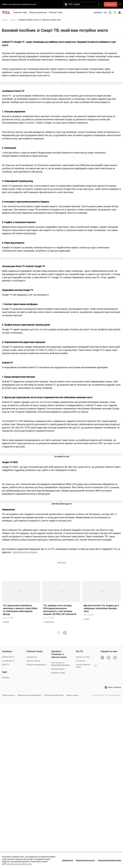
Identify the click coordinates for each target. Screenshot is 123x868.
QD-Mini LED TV (8, 657)
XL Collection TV (8, 661)
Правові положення (8, 695)
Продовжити (111, 4)
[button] (65, 633)
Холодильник (32, 657)
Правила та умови (72, 695)
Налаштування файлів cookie (109, 860)
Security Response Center (86, 666)
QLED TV (6, 665)
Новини (13, 20)
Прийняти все (68, 860)
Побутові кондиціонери (37, 665)
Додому (5, 20)
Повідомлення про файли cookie (19, 864)
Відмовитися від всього (85, 860)
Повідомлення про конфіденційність (29, 695)
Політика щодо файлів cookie (54, 695)
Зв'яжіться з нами (83, 657)
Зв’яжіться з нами (58, 673)
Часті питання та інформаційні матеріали (60, 664)
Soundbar (6, 678)
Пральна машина (33, 661)
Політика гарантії (58, 669)
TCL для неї (80, 661)
